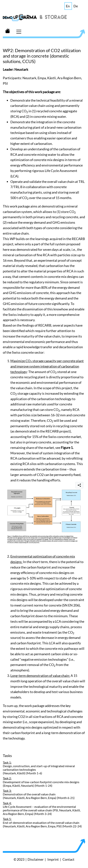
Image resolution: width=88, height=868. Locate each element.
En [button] (68, 6)
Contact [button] (68, 859)
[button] (8, 31)
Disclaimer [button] (36, 859)
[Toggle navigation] (19, 31)
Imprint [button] (53, 859)
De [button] (76, 6)
